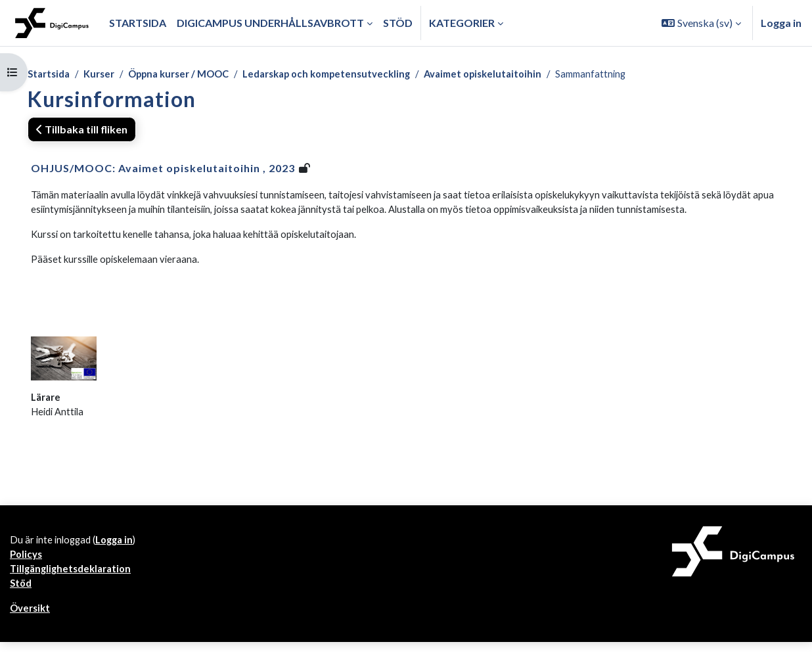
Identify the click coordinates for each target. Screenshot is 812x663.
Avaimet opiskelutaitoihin (520, 75)
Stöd (22, 602)
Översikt (32, 629)
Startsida (51, 75)
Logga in (781, 23)
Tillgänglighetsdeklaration (74, 586)
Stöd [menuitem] (398, 23)
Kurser (105, 75)
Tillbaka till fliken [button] (82, 130)
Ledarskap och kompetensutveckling (352, 75)
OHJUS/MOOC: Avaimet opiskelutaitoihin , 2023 (163, 169)
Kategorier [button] (462, 23)
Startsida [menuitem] (138, 23)
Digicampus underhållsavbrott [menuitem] (270, 23)
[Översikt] (52, 23)
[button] (701, 23)
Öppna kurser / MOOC (192, 75)
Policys (27, 571)
